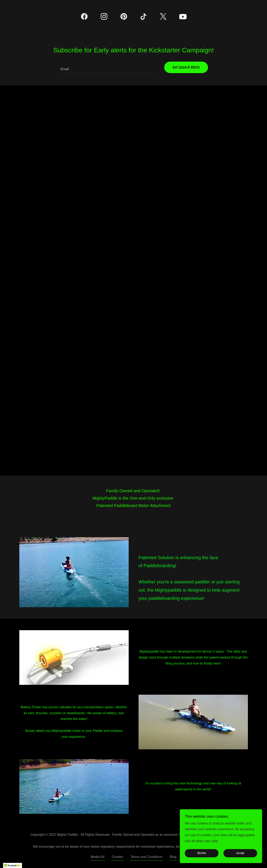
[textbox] (109, 67)
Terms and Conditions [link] (146, 857)
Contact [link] (117, 857)
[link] (84, 17)
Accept (240, 853)
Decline (202, 853)
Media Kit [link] (98, 857)
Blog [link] (173, 857)
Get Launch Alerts (186, 67)
